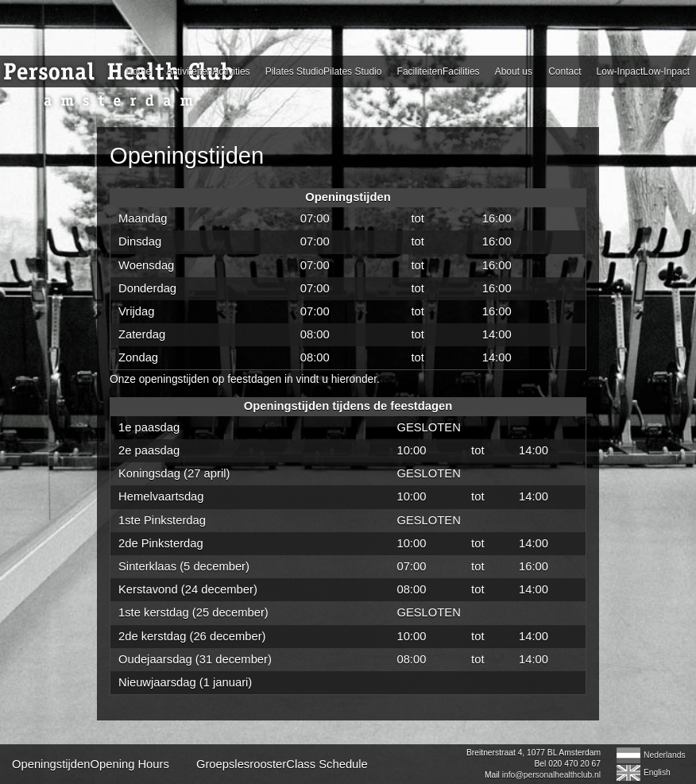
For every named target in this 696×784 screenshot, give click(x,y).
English (657, 772)
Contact (565, 71)
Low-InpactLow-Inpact (643, 71)
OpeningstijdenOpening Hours (91, 764)
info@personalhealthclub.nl (551, 775)
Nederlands (665, 755)
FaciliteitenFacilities (439, 71)
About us (514, 71)
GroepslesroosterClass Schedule (282, 764)
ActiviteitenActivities (208, 71)
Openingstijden (187, 156)
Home (138, 71)
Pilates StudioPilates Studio (324, 71)
